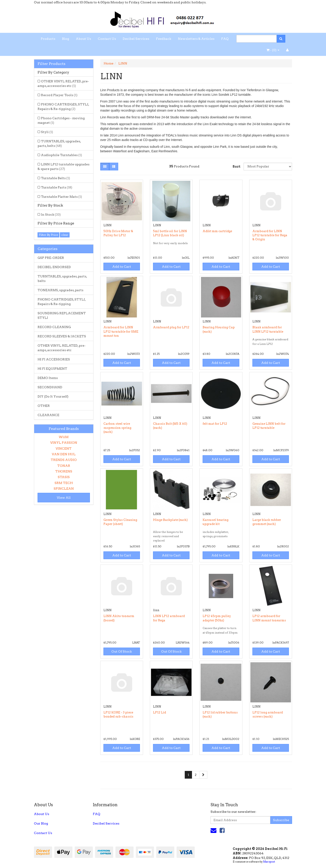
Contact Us (107, 39)
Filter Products (52, 64)
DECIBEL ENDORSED (54, 267)
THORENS (64, 471)
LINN (123, 63)
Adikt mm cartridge (217, 231)
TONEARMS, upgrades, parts (60, 290)
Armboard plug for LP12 (171, 327)
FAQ (225, 39)
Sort (236, 167)
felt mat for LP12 (215, 424)
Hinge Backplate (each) (170, 520)
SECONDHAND (50, 387)
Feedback (164, 39)
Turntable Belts (55, 178)
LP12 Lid (159, 712)
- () (273, 50)
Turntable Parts (57, 187)
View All (64, 498)
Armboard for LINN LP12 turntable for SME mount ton (121, 331)
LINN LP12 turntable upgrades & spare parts (64, 167)
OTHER (44, 406)
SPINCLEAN (64, 489)
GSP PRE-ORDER (51, 258)
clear (65, 235)
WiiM (64, 437)
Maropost (269, 862)
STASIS (64, 477)
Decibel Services (136, 39)
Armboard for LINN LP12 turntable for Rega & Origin (270, 235)
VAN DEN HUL (64, 454)
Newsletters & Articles (196, 39)
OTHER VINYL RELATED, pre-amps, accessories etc (63, 83)
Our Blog (41, 823)
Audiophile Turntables (61, 155)
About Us (83, 39)
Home (109, 63)
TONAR (64, 466)
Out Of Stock (122, 651)
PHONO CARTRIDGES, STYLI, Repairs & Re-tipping (63, 107)
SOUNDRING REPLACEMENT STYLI (62, 315)
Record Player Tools (59, 95)
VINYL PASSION (64, 443)
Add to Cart (122, 267)
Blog (66, 39)
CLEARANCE (48, 415)
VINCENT (64, 448)
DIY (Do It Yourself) (53, 396)
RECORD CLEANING (54, 327)
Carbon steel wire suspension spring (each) (117, 428)
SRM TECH (64, 483)
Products (48, 39)
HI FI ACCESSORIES (54, 359)
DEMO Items (48, 378)
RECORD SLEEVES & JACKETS (62, 336)
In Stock (51, 215)
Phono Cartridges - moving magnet (61, 120)
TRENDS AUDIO (64, 460)
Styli (47, 132)
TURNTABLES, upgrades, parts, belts (59, 143)
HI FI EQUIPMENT (52, 369)
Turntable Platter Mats (61, 197)
